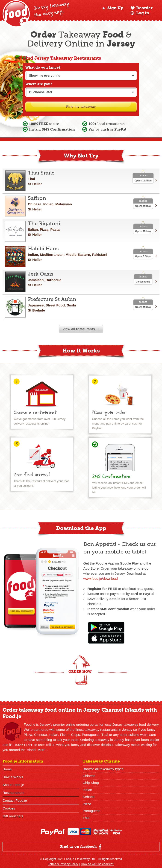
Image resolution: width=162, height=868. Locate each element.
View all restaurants (81, 329)
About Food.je (13, 785)
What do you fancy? (43, 67)
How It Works (13, 777)
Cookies (9, 808)
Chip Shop (91, 782)
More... (43, 750)
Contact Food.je (15, 800)
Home (7, 769)
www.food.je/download (101, 578)
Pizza (87, 802)
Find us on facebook (81, 846)
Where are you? (39, 84)
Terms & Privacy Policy (63, 863)
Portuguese (92, 809)
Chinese (89, 775)
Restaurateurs (13, 793)
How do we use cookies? (97, 863)
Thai (86, 815)
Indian (87, 789)
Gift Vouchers (13, 816)
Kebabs (89, 795)
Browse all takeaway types (103, 769)
